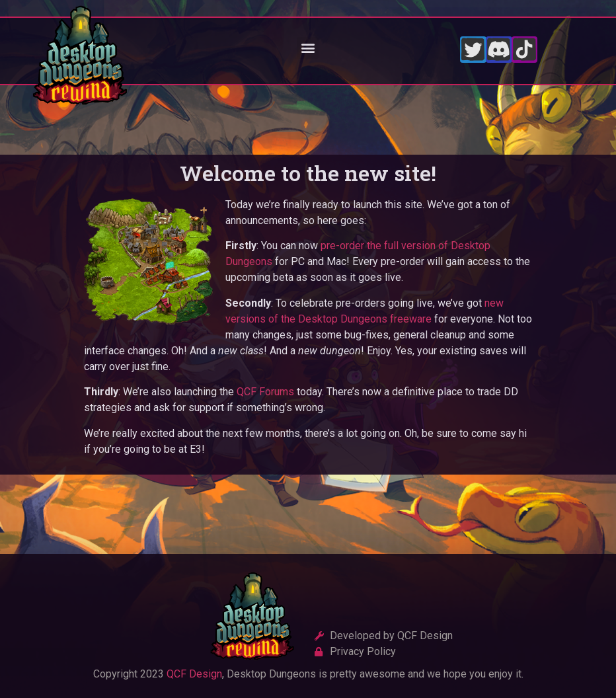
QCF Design (194, 674)
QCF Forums (265, 392)
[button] (308, 48)
